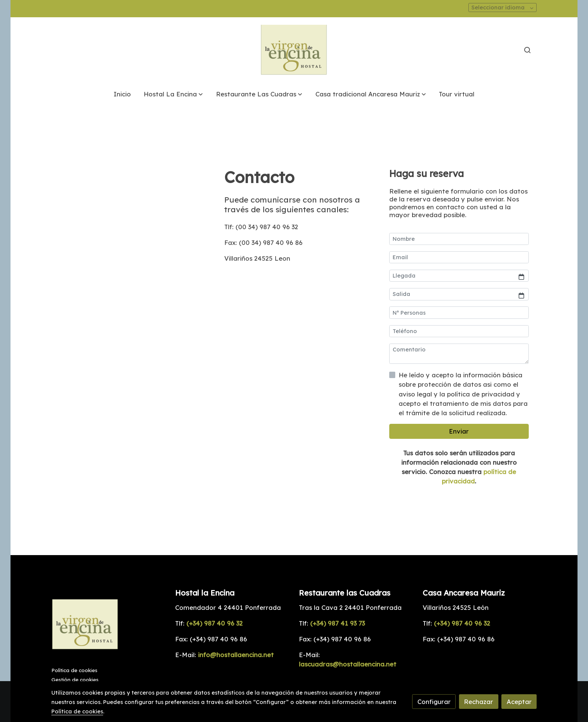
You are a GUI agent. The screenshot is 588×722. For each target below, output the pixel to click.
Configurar (434, 702)
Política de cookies (74, 670)
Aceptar (519, 702)
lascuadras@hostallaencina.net (348, 664)
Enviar (459, 431)
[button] (173, 94)
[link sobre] (109, 626)
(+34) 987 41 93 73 (337, 623)
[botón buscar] (527, 50)
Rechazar (478, 702)
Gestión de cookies (75, 680)
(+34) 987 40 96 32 (214, 623)
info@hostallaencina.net (236, 655)
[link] (294, 50)
